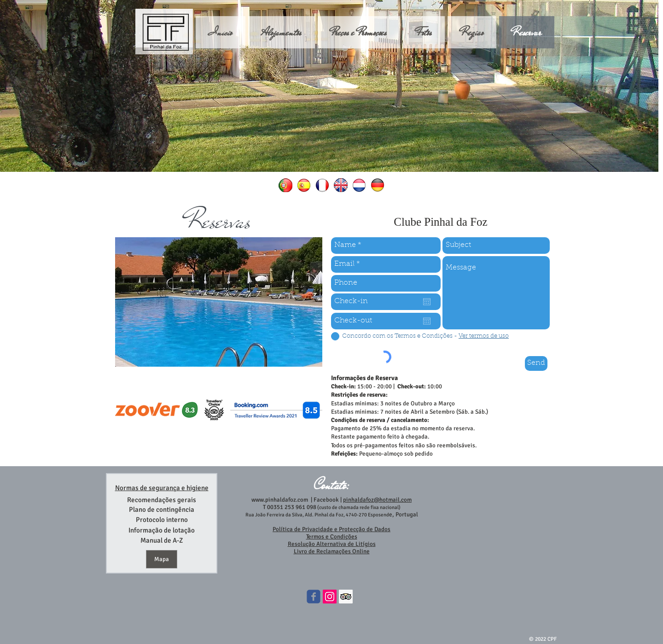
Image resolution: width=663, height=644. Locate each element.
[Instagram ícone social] (330, 597)
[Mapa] (162, 559)
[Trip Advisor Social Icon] (346, 597)
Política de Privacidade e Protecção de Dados (331, 529)
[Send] (536, 363)
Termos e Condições (332, 537)
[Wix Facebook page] (314, 597)
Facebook (326, 500)
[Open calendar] (427, 302)
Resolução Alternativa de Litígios (332, 544)
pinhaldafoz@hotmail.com (377, 500)
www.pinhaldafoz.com (280, 500)
